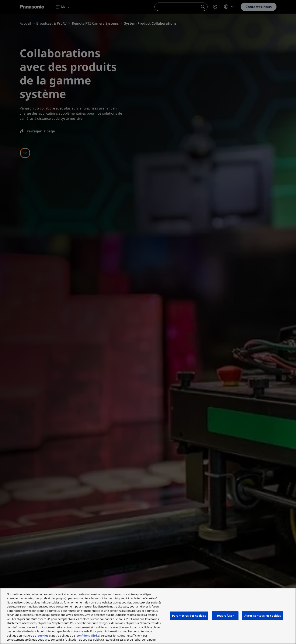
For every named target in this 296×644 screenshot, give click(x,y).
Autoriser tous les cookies (263, 616)
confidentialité (87, 636)
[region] (148, 616)
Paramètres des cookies (189, 616)
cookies (43, 636)
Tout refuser (225, 616)
